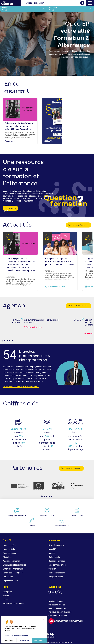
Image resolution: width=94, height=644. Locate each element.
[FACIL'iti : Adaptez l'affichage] (65, 621)
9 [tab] (24, 91)
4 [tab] (12, 91)
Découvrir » (10, 141)
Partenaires (8, 577)
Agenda (52, 553)
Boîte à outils (54, 557)
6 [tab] (17, 91)
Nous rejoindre (9, 549)
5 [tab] (15, 91)
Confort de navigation (58, 615)
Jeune (6, 600)
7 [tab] (19, 91)
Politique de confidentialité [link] (17, 635)
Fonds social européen (13, 573)
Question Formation (57, 561)
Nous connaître (9, 545)
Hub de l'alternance (57, 573)
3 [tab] (10, 91)
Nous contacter (9, 553)
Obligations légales (57, 605)
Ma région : (53, 8)
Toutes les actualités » (79, 225)
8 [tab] (22, 91)
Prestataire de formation (13, 604)
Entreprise (7, 592)
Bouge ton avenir (56, 577)
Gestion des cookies (57, 608)
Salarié (6, 596)
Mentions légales (56, 601)
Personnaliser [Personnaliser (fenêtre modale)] (24, 640)
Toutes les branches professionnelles (21, 387)
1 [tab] (5, 91)
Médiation (7, 557)
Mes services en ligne (58, 565)
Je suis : (5, 8)
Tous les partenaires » (71, 468)
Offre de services (56, 545)
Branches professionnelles (15, 565)
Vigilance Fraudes (11, 581)
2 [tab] (7, 91)
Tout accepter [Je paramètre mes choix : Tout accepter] (39, 640)
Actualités (53, 549)
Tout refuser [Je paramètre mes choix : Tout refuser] (9, 640)
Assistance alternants (12, 561)
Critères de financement (13, 569)
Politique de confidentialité (60, 612)
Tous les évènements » (78, 306)
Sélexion (52, 569)
